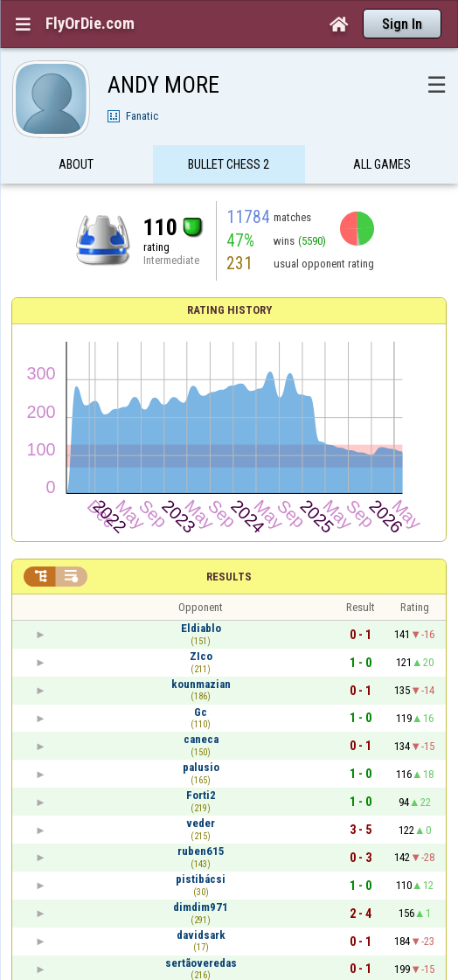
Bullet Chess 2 (229, 169)
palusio (201, 767)
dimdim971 (201, 907)
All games (382, 169)
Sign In (402, 24)
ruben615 (201, 851)
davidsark (201, 935)
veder (201, 823)
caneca (201, 739)
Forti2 (201, 795)
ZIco (201, 656)
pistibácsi (201, 879)
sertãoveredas (201, 963)
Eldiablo (201, 628)
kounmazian (201, 684)
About (76, 169)
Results (229, 577)
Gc (201, 712)
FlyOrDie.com (90, 24)
